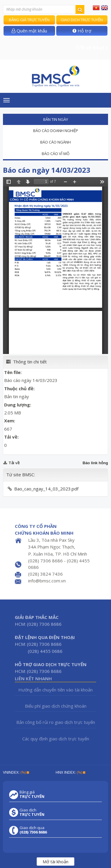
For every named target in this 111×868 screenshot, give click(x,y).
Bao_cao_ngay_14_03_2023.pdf (46, 489)
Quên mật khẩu (29, 31)
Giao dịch (32, 812)
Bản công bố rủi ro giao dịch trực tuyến (56, 722)
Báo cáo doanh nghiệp (56, 131)
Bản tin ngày (56, 119)
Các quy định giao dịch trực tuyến (56, 739)
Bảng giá (32, 794)
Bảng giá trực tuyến (29, 20)
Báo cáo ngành (55, 142)
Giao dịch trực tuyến (82, 20)
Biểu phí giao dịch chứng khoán (56, 706)
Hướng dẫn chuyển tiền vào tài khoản (55, 690)
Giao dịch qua (33, 830)
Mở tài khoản (55, 862)
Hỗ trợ (82, 31)
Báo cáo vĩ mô (56, 154)
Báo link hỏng (95, 463)
